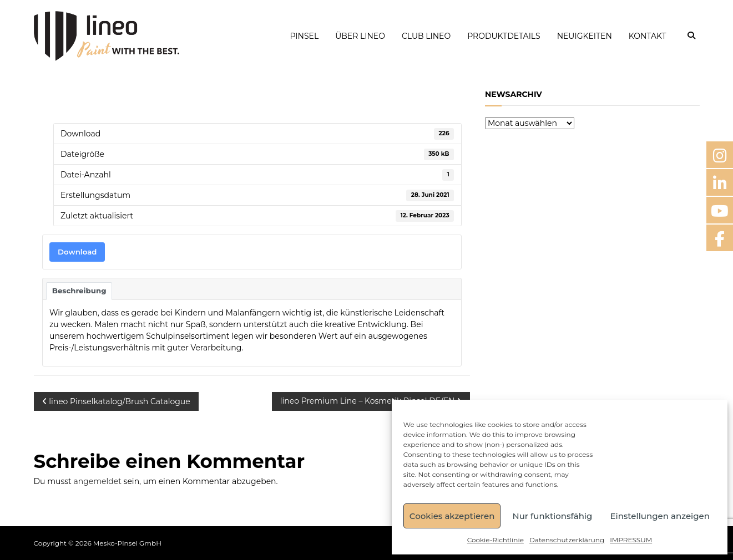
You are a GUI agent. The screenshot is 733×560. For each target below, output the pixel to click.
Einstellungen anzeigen (660, 516)
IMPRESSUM (631, 540)
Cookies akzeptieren (452, 516)
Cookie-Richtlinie (496, 540)
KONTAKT (648, 36)
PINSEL (304, 36)
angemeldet (97, 481)
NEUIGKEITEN (585, 36)
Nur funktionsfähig (552, 516)
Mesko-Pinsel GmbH (127, 543)
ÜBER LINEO (360, 36)
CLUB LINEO (426, 36)
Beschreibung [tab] (79, 291)
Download (77, 252)
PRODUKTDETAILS (504, 36)
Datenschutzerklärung (567, 540)
